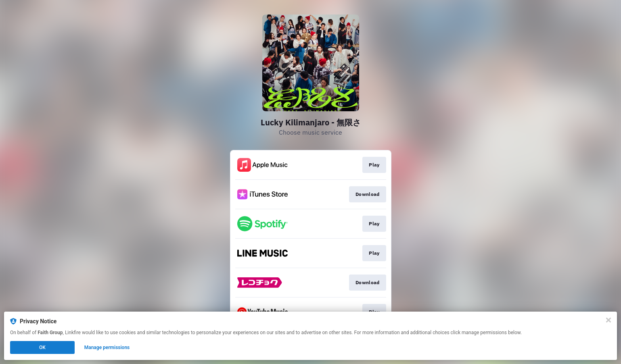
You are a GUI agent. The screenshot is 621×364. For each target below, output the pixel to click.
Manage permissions (107, 347)
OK (42, 347)
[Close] (608, 320)
